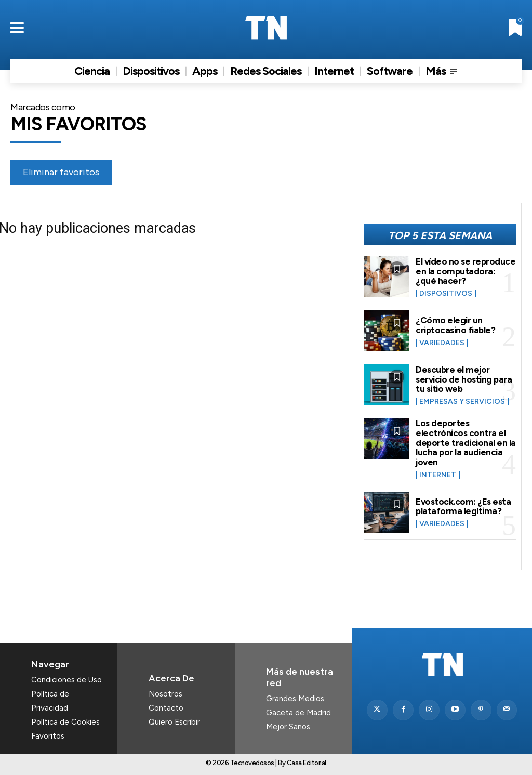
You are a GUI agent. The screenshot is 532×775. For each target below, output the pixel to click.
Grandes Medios (295, 699)
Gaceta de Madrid (298, 713)
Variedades (442, 343)
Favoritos (48, 736)
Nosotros (165, 694)
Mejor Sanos (288, 727)
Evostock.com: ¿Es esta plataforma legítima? (463, 507)
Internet (438, 475)
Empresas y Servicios (462, 402)
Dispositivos (446, 294)
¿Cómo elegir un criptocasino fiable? (455, 325)
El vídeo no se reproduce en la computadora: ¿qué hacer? (465, 271)
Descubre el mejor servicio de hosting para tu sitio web (464, 379)
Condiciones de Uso (66, 680)
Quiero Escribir (174, 722)
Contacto (166, 708)
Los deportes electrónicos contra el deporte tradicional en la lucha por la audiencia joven (466, 443)
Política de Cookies (65, 722)
